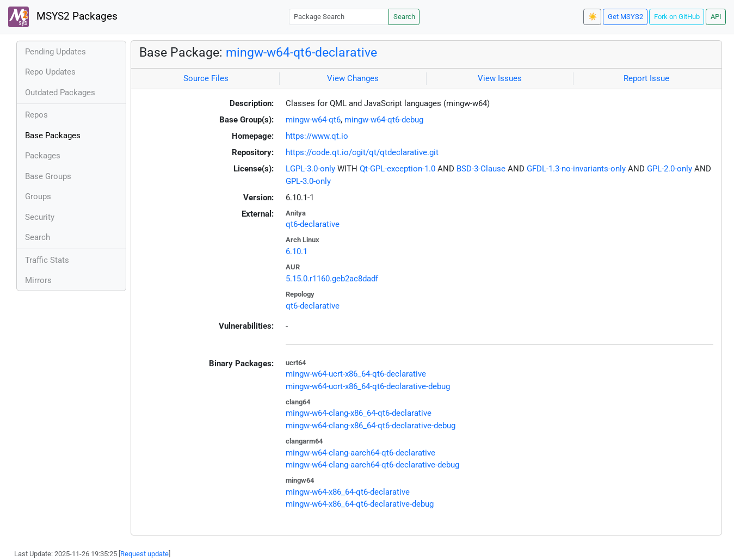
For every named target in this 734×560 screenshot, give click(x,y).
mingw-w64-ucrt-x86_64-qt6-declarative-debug (368, 386)
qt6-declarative (313, 224)
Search (404, 17)
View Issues (500, 78)
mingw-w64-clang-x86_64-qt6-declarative (359, 413)
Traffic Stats (47, 260)
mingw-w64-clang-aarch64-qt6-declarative (360, 453)
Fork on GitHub (677, 17)
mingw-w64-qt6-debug (384, 120)
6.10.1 (297, 251)
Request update (144, 554)
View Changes (353, 78)
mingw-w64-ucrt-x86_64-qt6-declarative (356, 374)
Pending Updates (55, 52)
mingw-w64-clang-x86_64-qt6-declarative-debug (371, 426)
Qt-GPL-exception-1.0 (397, 169)
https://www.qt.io (317, 136)
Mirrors (38, 280)
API (716, 17)
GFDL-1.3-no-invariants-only (576, 169)
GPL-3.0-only (308, 181)
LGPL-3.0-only (310, 169)
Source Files (206, 78)
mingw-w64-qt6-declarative (301, 52)
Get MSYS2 (625, 17)
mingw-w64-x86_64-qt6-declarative (348, 492)
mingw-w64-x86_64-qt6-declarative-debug (360, 504)
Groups (38, 196)
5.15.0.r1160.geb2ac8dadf (332, 279)
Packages (43, 156)
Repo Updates (50, 72)
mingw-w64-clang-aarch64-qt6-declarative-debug (372, 465)
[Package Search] (339, 17)
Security (40, 217)
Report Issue (646, 78)
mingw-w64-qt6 (313, 120)
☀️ (593, 17)
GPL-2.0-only (670, 169)
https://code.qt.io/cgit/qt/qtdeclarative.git (362, 152)
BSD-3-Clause (481, 169)
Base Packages (53, 136)
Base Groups (48, 176)
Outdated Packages (60, 93)
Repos (36, 115)
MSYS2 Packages (63, 17)
